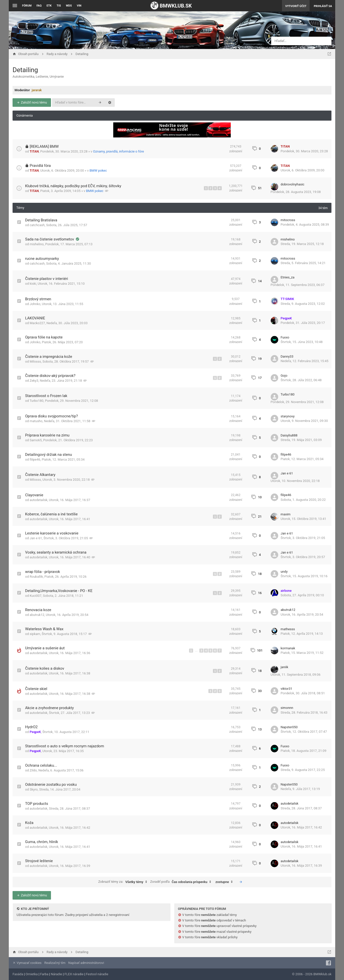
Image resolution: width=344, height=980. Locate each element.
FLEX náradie (74, 974)
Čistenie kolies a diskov (45, 668)
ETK (49, 6)
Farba (44, 974)
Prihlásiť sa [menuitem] (323, 6)
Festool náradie (97, 974)
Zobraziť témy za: (124, 882)
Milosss (35, 361)
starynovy (288, 416)
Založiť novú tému (32, 102)
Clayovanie (34, 495)
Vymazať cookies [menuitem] (27, 963)
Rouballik (36, 577)
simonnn (287, 708)
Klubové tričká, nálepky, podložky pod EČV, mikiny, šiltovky (73, 186)
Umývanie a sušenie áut (45, 648)
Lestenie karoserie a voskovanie (52, 533)
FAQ (39, 6)
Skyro (34, 789)
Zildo (33, 770)
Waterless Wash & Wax (44, 629)
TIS (59, 6)
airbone (286, 591)
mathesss (288, 629)
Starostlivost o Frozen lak (46, 396)
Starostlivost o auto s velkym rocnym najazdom (65, 746)
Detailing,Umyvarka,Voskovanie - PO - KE (59, 591)
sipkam (35, 634)
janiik (284, 667)
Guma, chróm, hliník (42, 842)
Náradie (56, 974)
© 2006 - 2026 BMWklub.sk (312, 974)
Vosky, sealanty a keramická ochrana (56, 552)
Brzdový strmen (38, 299)
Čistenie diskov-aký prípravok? (50, 376)
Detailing (25, 70)
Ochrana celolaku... (41, 765)
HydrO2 (31, 727)
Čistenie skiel (36, 689)
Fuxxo (285, 337)
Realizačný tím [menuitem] (55, 963)
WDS (69, 6)
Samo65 (36, 440)
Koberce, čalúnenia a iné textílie (51, 514)
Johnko (35, 304)
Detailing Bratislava (41, 220)
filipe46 (35, 459)
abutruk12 (37, 615)
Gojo (284, 376)
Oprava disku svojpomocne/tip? (51, 416)
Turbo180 (37, 401)
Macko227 (37, 323)
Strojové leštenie (39, 861)
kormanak (288, 648)
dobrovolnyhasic (293, 184)
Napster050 (289, 727)
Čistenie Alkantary (40, 475)
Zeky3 (34, 381)
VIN (79, 6)
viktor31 (287, 689)
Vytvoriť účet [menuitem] (296, 6)
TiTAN (34, 151)
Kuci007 (36, 596)
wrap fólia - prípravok (43, 572)
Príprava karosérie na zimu (47, 435)
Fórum (27, 6)
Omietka (32, 974)
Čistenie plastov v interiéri (47, 279)
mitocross (288, 220)
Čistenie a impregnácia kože (49, 357)
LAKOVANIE (35, 318)
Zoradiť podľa (182, 882)
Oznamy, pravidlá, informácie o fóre (119, 151)
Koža (29, 823)
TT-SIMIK (288, 299)
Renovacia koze (38, 610)
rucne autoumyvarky (42, 259)
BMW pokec (98, 170)
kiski (33, 284)
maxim (286, 514)
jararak (37, 90)
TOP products (37, 804)
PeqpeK (286, 318)
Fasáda (18, 974)
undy (284, 572)
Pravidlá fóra (40, 166)
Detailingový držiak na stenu (48, 455)
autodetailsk (39, 500)
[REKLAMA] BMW (44, 146)
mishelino (37, 244)
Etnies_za (288, 277)
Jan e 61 (287, 473)
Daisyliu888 (289, 435)
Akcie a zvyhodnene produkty (49, 708)
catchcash (37, 225)
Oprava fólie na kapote (44, 337)
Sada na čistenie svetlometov (50, 239)
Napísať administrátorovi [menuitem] (86, 963)
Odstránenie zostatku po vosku (51, 785)
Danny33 (287, 356)
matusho (36, 421)
